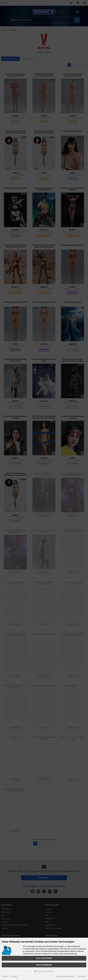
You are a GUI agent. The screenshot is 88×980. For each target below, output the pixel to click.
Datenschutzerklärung (65, 976)
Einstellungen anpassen (44, 971)
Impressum (82, 976)
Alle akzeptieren (44, 958)
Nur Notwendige (44, 965)
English (14, 976)
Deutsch (5, 976)
